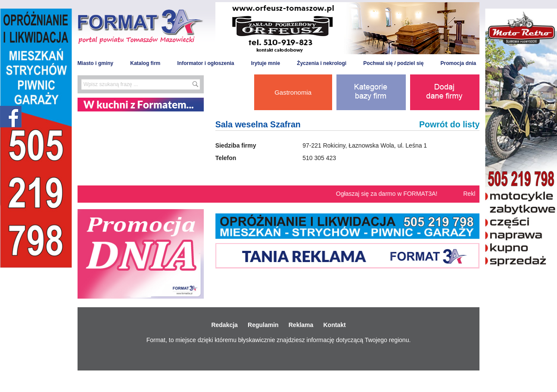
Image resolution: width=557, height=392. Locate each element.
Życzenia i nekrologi (322, 63)
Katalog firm (145, 63)
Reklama (301, 325)
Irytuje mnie (266, 63)
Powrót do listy (449, 124)
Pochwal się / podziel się (393, 63)
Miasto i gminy (95, 63)
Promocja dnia (459, 63)
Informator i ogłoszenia (205, 63)
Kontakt (334, 325)
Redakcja (224, 325)
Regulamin (263, 325)
